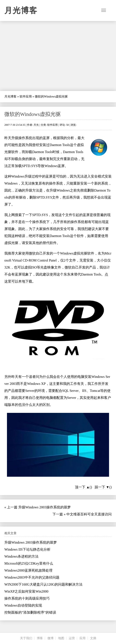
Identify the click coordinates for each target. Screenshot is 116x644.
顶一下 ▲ (82, 487)
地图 (61, 638)
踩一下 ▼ (102, 487)
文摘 (93, 638)
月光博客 (21, 10)
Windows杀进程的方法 (21, 556)
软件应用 (26, 97)
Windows (51, 166)
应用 (82, 638)
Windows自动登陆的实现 (23, 605)
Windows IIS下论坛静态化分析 (27, 549)
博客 (40, 638)
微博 (50, 638)
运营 (72, 638)
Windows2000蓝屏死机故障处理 (28, 570)
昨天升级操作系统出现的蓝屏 (27, 138)
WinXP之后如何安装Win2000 (26, 591)
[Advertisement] (58, 56)
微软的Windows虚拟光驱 (33, 114)
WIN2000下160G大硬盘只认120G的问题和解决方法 (43, 584)
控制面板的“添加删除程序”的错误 (30, 612)
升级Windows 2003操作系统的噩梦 (45, 507)
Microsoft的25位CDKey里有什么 (29, 563)
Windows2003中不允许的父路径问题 (32, 577)
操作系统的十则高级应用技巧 (27, 598)
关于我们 (26, 638)
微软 (32, 253)
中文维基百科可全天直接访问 (89, 514)
